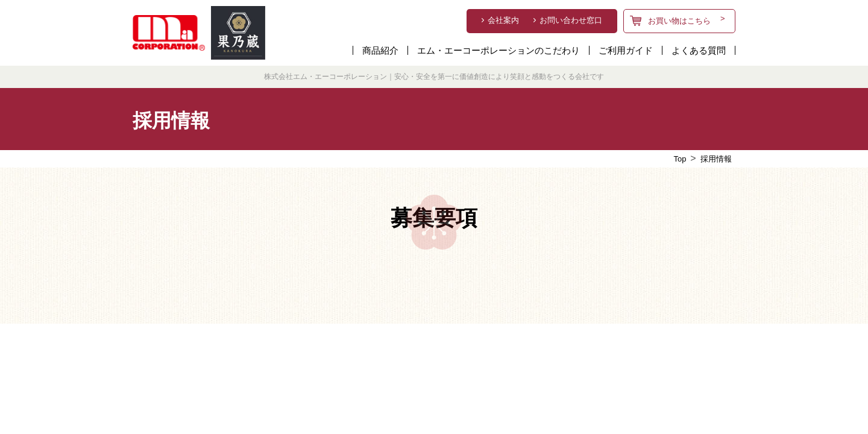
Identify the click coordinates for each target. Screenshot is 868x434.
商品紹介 (380, 50)
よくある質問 (699, 50)
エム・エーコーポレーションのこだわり (498, 50)
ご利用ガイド (626, 50)
